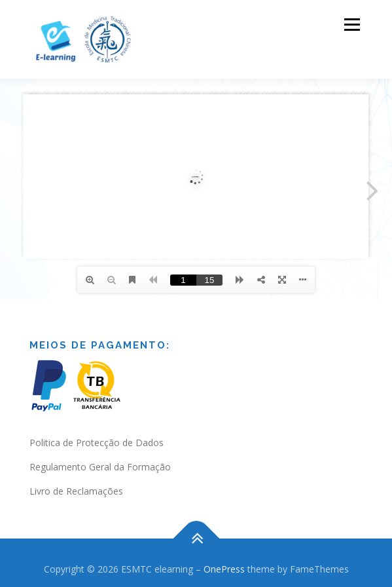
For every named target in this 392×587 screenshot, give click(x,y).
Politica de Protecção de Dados (97, 443)
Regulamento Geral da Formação (100, 467)
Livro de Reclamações (76, 491)
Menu (351, 25)
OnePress (224, 569)
